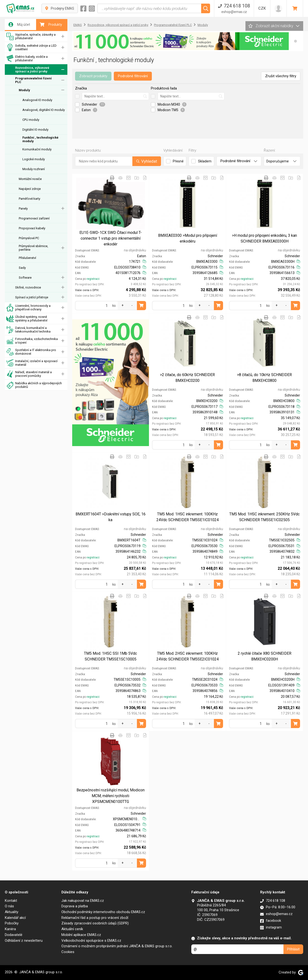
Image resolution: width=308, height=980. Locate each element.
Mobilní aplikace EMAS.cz (81, 935)
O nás (9, 906)
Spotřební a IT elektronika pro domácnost (31, 352)
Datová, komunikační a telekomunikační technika (28, 330)
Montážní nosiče (30, 179)
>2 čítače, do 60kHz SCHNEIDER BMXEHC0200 (187, 378)
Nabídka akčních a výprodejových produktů (34, 385)
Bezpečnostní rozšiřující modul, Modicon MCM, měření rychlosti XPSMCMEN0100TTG (111, 796)
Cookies (68, 952)
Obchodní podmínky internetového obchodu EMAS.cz (103, 912)
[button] (295, 41)
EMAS (78, 25)
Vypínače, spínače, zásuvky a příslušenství (31, 36)
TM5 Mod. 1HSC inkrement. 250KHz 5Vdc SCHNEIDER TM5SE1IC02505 (264, 517)
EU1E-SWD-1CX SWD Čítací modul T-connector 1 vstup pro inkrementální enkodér (111, 238)
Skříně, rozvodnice (28, 287)
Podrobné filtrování (133, 76)
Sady (22, 268)
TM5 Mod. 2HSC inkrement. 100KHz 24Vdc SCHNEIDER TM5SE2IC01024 (188, 656)
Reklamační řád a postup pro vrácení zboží (95, 918)
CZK (262, 8)
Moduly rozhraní (34, 169)
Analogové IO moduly (37, 100)
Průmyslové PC (29, 238)
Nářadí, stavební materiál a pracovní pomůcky (29, 374)
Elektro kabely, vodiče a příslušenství (27, 59)
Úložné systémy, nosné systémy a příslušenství (27, 319)
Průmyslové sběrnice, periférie (33, 248)
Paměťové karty (29, 199)
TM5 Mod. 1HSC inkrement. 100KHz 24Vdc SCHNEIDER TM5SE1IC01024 (188, 517)
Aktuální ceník (72, 929)
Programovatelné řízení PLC (33, 80)
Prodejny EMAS (60, 8)
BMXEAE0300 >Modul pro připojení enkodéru (188, 238)
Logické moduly (34, 159)
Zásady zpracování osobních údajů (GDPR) (95, 923)
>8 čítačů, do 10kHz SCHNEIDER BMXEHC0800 (264, 378)
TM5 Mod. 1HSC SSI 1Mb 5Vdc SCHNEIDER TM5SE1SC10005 (110, 656)
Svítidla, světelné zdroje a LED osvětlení (31, 48)
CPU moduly (31, 120)
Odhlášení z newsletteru (24, 941)
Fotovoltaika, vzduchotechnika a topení (32, 341)
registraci (93, 279)
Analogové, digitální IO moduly (44, 110)
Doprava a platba (75, 906)
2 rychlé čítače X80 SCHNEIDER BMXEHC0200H (265, 656)
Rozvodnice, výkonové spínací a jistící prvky (28, 70)
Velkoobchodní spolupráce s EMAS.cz (91, 941)
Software (25, 278)
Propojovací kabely (32, 228)
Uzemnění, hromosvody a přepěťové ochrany (28, 308)
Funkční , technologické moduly (40, 139)
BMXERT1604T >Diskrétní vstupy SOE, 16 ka (111, 517)
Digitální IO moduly (35, 130)
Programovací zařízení (34, 218)
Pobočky (12, 923)
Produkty (51, 25)
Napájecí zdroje (30, 189)
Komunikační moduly (37, 149)
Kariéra (10, 929)
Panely (23, 208)
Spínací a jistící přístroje (32, 297)
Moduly (24, 90)
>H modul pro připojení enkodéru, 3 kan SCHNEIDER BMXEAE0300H (264, 238)
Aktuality (12, 912)
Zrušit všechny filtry (281, 76)
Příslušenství (27, 258)
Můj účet (19, 25)
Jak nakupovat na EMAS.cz (83, 901)
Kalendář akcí (15, 918)
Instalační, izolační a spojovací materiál (32, 363)
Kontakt (11, 901)
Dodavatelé (14, 935)
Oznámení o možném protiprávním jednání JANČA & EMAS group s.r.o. (117, 946)
